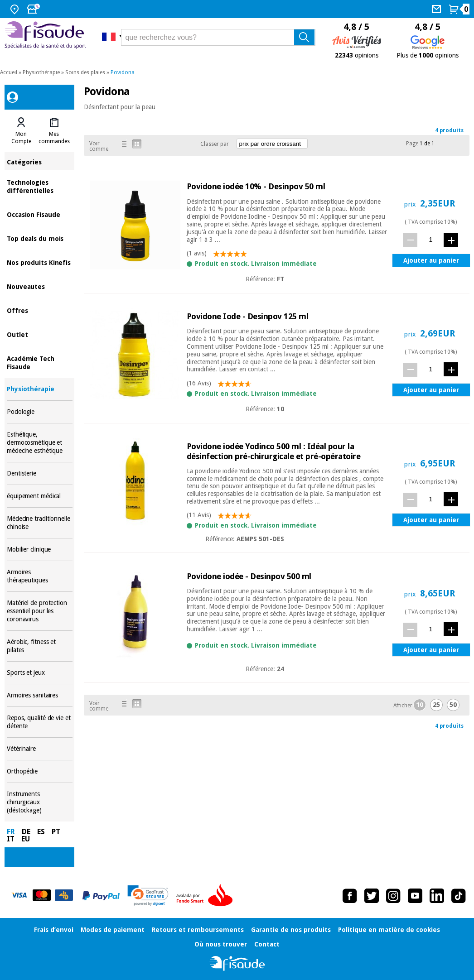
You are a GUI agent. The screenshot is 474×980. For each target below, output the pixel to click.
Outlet (40, 334)
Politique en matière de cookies (389, 930)
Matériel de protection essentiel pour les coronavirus (40, 611)
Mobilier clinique (40, 550)
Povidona (123, 72)
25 (436, 705)
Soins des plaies (85, 72)
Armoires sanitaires (40, 695)
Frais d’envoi (54, 930)
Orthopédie (40, 771)
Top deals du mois (40, 238)
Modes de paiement (113, 930)
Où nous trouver (221, 944)
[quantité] (431, 239)
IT (11, 839)
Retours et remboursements (198, 930)
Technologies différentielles (40, 186)
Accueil (9, 72)
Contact (267, 944)
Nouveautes (40, 286)
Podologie (40, 412)
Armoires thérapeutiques (40, 576)
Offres (40, 310)
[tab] (21, 131)
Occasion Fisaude (40, 214)
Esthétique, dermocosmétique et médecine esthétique (40, 443)
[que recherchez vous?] (218, 37)
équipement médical (40, 496)
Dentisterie (40, 473)
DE (26, 832)
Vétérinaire (40, 749)
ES (41, 832)
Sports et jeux (40, 673)
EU (26, 839)
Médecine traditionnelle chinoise (40, 523)
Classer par (215, 144)
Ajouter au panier (431, 260)
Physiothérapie (41, 72)
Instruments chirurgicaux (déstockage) (40, 802)
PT (56, 832)
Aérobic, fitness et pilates (40, 646)
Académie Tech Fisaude (40, 362)
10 (420, 705)
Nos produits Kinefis (40, 262)
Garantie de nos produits (291, 930)
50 (453, 705)
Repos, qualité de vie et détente (40, 722)
